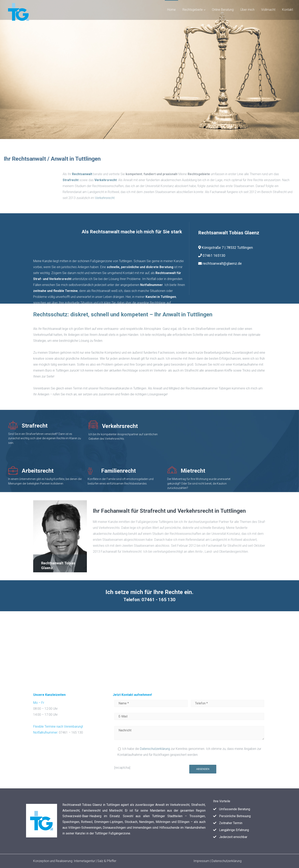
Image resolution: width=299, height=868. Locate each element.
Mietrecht (158, 471)
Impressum (202, 861)
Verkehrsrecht (257, 198)
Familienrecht (84, 471)
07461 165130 (212, 255)
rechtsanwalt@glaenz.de (222, 263)
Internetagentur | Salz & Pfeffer (95, 861)
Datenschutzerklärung (155, 749)
